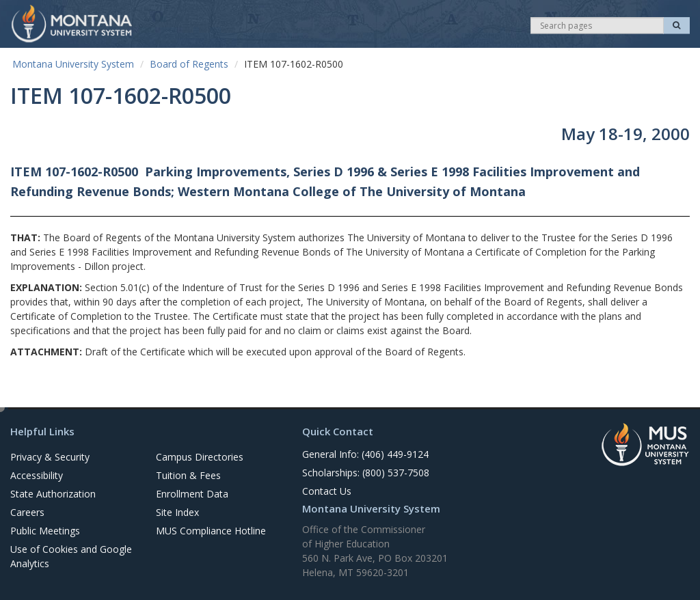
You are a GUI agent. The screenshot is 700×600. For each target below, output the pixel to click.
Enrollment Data (192, 494)
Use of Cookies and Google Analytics (71, 556)
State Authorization (53, 494)
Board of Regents (189, 64)
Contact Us (327, 491)
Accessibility (37, 475)
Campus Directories (200, 457)
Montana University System (73, 64)
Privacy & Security (50, 457)
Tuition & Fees (188, 475)
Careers (27, 512)
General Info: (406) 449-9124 (365, 454)
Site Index (177, 512)
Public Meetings (45, 531)
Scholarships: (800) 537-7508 (366, 473)
